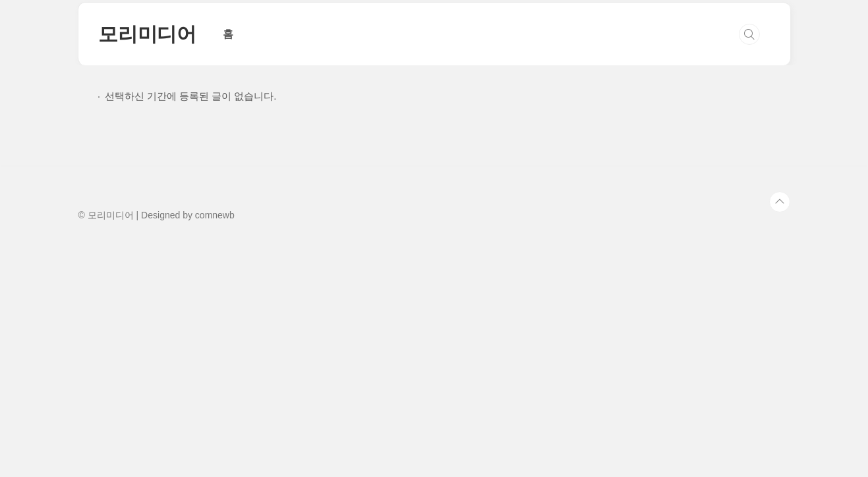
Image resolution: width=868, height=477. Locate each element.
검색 (749, 34)
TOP (780, 202)
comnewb (215, 215)
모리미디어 (147, 34)
